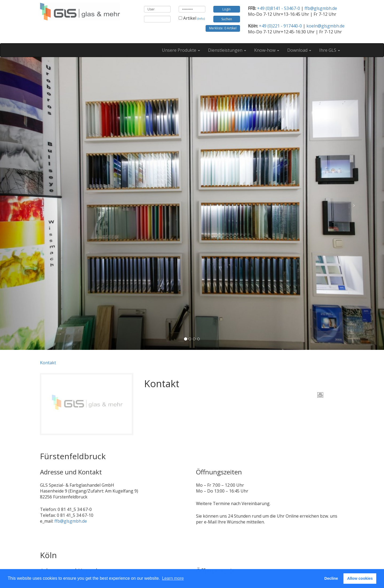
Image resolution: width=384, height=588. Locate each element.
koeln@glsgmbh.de (325, 26)
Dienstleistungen (227, 50)
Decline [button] (331, 578)
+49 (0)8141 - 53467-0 (279, 8)
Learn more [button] (173, 578)
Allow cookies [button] (360, 578)
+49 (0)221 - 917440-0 (280, 26)
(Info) (201, 19)
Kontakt (48, 363)
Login (227, 9)
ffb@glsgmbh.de (321, 8)
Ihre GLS (330, 50)
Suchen (227, 19)
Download (299, 50)
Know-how (267, 50)
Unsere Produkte (181, 50)
